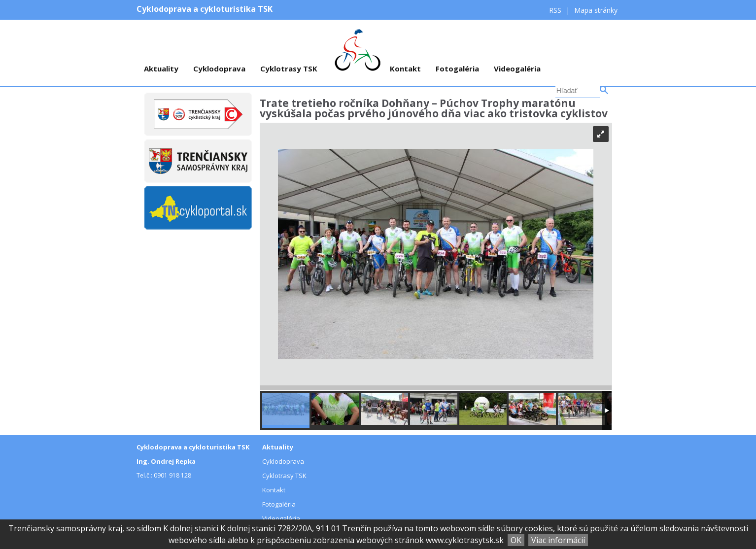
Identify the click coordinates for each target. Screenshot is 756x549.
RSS (556, 10)
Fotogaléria (457, 69)
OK (516, 540)
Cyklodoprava (219, 69)
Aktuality (161, 69)
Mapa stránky (596, 10)
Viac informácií (558, 540)
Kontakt (405, 69)
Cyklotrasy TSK (289, 69)
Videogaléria (517, 69)
